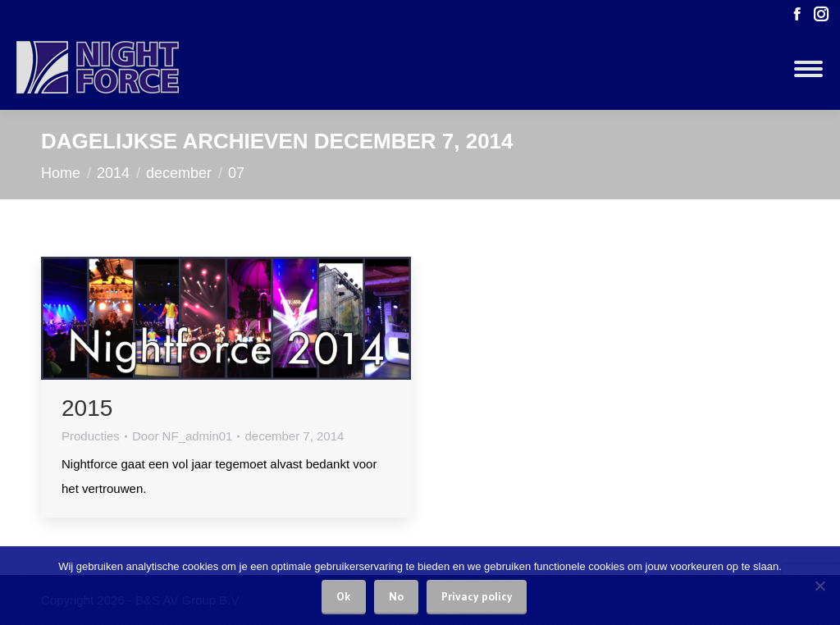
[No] (819, 586)
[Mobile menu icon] (808, 69)
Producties (91, 436)
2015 (87, 408)
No (396, 596)
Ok (344, 596)
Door (183, 436)
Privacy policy (477, 596)
